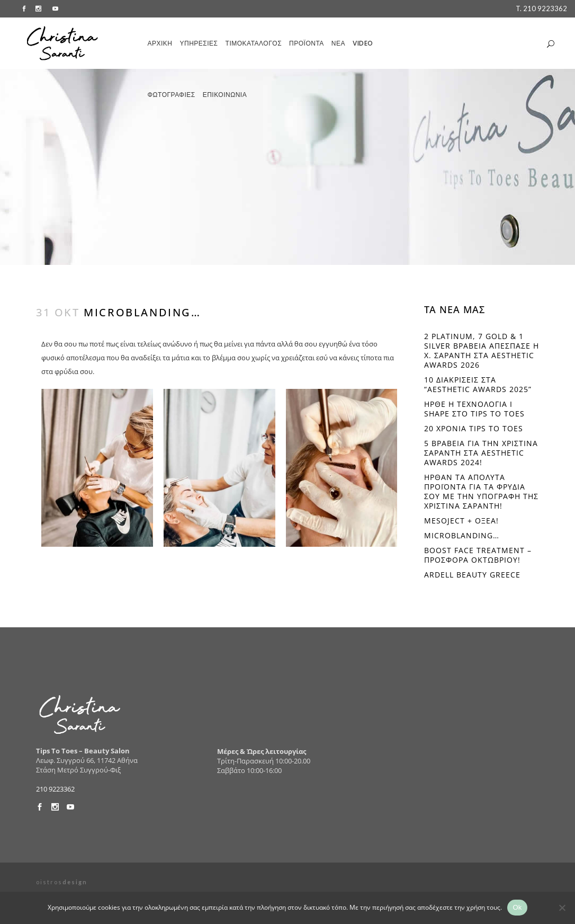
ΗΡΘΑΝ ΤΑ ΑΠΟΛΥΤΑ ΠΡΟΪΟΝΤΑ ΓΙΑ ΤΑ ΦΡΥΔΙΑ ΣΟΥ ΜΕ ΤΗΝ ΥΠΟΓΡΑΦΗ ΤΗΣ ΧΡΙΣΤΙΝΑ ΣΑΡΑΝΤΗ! (481, 491)
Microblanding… (462, 535)
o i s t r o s (61, 882)
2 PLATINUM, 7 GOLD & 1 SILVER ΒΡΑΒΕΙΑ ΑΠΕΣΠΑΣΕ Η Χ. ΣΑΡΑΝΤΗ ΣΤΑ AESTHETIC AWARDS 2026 (482, 350)
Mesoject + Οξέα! (461, 521)
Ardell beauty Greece (472, 575)
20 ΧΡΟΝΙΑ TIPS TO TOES (474, 428)
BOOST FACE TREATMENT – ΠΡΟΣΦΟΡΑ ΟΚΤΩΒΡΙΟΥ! (478, 555)
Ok (517, 907)
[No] (562, 908)
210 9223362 (55, 789)
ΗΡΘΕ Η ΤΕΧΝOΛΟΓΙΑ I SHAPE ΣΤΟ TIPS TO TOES (474, 409)
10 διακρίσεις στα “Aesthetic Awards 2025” (478, 384)
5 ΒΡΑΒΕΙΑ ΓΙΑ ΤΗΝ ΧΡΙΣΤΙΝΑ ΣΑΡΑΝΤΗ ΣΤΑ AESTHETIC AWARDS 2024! (481, 453)
